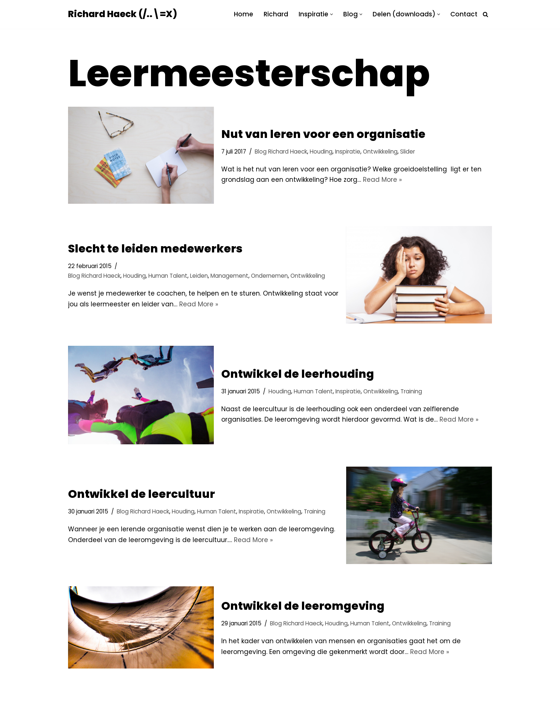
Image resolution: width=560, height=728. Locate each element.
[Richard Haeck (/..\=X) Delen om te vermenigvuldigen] (123, 14)
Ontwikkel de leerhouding (298, 374)
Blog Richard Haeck (281, 152)
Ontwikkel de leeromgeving (303, 606)
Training (411, 391)
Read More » (382, 180)
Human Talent (168, 276)
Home (244, 14)
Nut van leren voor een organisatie (323, 134)
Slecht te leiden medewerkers (155, 249)
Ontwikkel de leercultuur (141, 494)
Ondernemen (269, 276)
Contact (464, 14)
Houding (321, 152)
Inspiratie (348, 152)
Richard (276, 14)
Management (229, 276)
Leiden (199, 276)
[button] (332, 14)
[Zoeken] (485, 14)
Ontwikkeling (380, 152)
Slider (408, 152)
